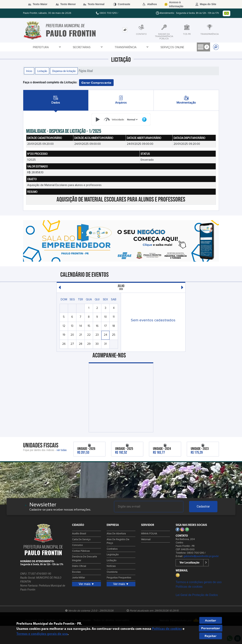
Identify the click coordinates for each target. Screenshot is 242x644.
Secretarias (66, 47)
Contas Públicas (81, 551)
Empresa (198, 47)
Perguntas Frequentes (119, 578)
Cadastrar (203, 506)
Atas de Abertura (116, 534)
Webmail (146, 540)
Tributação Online (167, 47)
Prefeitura (38, 47)
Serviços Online (129, 47)
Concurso (77, 545)
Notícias (111, 566)
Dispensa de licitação (64, 71)
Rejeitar (211, 636)
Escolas (76, 572)
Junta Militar (78, 578)
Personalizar (211, 628)
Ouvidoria (112, 572)
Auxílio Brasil (79, 534)
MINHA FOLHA (149, 534)
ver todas (62, 450)
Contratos (112, 549)
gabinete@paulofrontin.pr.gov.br (201, 556)
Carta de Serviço (81, 540)
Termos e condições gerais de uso (199, 582)
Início (29, 71)
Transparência (97, 47)
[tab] (125, 30)
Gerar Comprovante (96, 83)
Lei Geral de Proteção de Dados (197, 595)
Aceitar (211, 620)
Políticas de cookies (189, 587)
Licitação (42, 71)
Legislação (113, 555)
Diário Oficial (79, 566)
